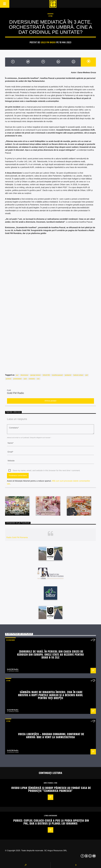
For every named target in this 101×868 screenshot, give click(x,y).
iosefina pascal (57, 375)
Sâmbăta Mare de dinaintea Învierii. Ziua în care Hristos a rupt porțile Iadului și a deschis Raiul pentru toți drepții (50, 695)
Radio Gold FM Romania (17, 538)
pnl (87, 375)
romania (32, 379)
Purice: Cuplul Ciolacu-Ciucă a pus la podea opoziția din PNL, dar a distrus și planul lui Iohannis (51, 822)
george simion (35, 375)
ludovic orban (78, 375)
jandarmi (68, 375)
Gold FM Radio (48, 42)
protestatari (17, 379)
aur (17, 375)
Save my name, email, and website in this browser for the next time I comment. (47, 471)
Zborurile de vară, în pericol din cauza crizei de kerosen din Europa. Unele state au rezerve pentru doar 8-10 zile (50, 654)
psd (25, 379)
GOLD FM (46, 375)
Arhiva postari (50, 401)
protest (9, 379)
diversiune (24, 375)
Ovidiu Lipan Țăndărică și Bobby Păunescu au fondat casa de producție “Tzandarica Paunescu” (51, 789)
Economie (11, 640)
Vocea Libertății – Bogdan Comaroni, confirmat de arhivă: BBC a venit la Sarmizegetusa (51, 735)
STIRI (50, 16)
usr (38, 379)
